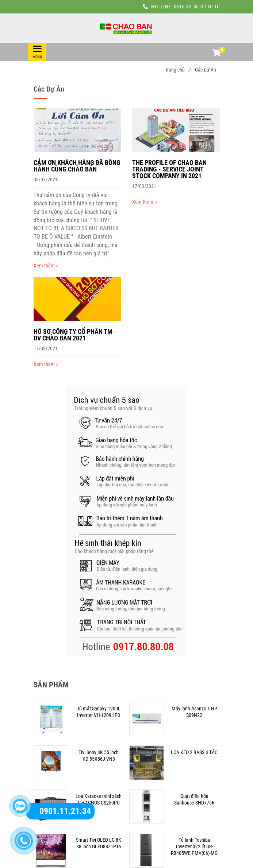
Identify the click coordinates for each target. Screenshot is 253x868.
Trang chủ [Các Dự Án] (178, 70)
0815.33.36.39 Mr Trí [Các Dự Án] (197, 7)
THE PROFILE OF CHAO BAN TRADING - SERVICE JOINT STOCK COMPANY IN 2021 (169, 169)
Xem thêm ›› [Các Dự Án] (46, 266)
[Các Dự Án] (127, 28)
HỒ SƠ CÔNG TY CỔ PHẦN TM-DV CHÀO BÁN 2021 (74, 335)
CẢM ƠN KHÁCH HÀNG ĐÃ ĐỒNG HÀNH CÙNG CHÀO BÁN (77, 166)
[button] (216, 54)
